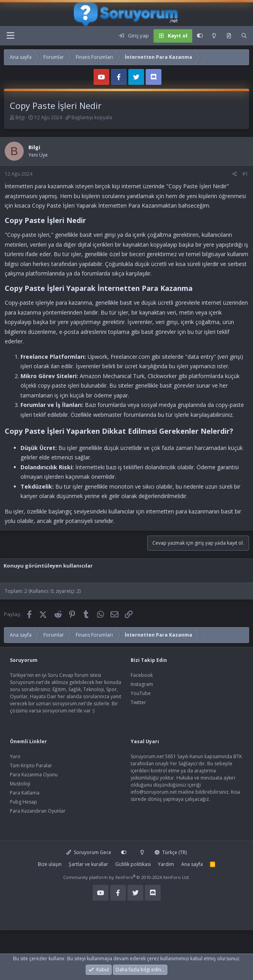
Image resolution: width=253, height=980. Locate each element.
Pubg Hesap (23, 802)
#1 (245, 174)
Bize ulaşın (50, 864)
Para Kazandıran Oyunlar (38, 811)
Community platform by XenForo (126, 877)
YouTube (141, 693)
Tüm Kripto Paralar (31, 765)
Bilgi (20, 117)
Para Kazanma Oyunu (34, 775)
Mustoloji (20, 784)
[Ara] (244, 36)
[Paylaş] (235, 174)
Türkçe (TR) (171, 852)
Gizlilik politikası (133, 864)
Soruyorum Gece (89, 852)
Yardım (166, 864)
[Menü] (10, 36)
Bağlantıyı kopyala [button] (92, 117)
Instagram (142, 684)
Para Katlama (25, 793)
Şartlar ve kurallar (88, 864)
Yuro (15, 756)
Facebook (142, 675)
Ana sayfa (192, 864)
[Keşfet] (229, 36)
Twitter (138, 702)
